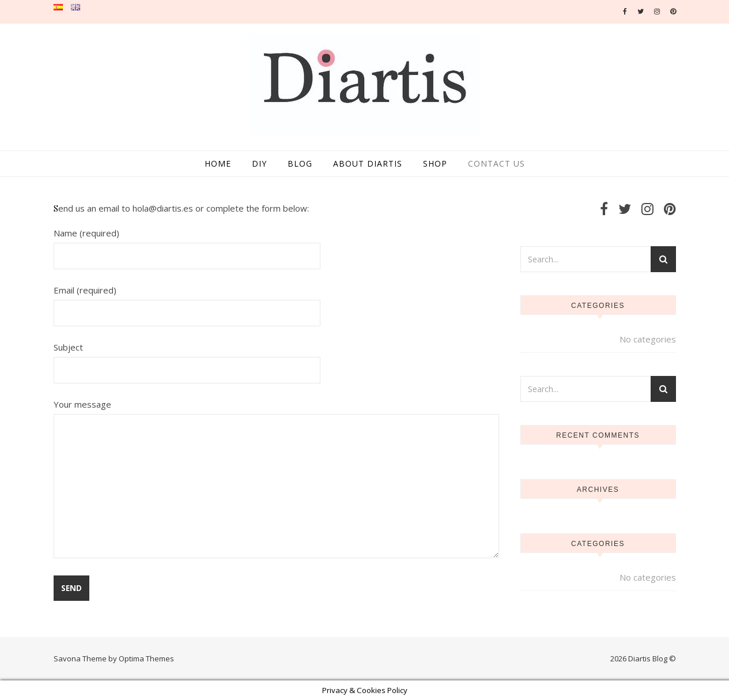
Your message (276, 479)
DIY (259, 163)
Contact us (496, 163)
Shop (435, 163)
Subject (187, 358)
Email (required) (187, 301)
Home (218, 163)
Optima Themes (146, 658)
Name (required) (187, 244)
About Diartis (368, 163)
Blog (300, 163)
